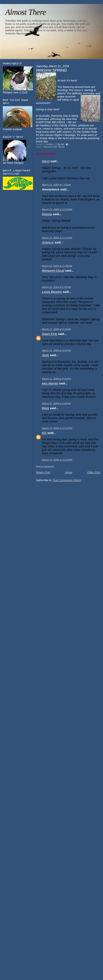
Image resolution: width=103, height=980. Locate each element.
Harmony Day (50, 147)
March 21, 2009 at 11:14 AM (57, 238)
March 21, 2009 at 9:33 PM (56, 379)
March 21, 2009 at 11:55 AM (57, 266)
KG (44, 433)
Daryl (46, 161)
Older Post (94, 472)
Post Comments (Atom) (67, 480)
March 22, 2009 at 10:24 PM (57, 460)
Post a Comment (45, 466)
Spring (61, 147)
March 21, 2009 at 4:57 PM (56, 351)
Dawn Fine (50, 334)
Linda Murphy (52, 292)
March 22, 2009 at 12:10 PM (57, 428)
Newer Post (43, 472)
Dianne (47, 214)
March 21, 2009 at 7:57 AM (56, 185)
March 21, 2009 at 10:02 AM (57, 210)
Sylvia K (48, 242)
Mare (46, 408)
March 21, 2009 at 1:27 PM (56, 287)
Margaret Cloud (53, 271)
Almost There (25, 12)
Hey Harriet (50, 383)
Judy (46, 355)
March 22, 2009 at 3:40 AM (56, 404)
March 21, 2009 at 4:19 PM (56, 329)
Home (69, 472)
